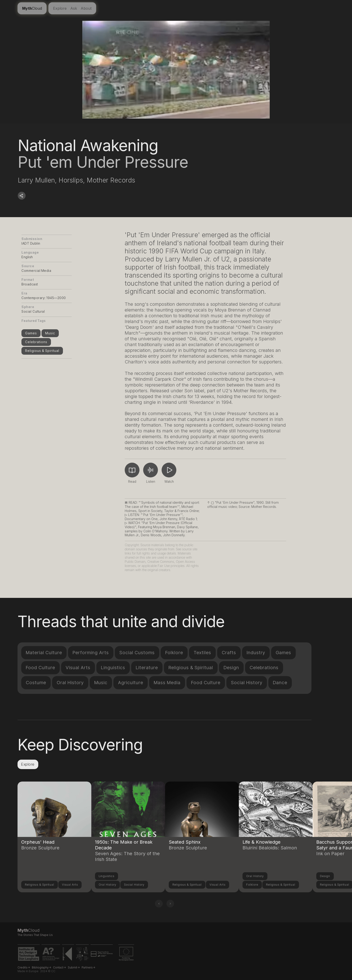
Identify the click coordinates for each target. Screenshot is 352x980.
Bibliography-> (41, 967)
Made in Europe (28, 971)
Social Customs (137, 653)
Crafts (229, 653)
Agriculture (131, 683)
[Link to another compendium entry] (54, 823)
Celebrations (36, 342)
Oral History (70, 683)
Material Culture (44, 653)
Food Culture (40, 668)
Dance (280, 683)
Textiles (202, 653)
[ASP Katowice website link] (68, 955)
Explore (60, 8)
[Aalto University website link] (51, 955)
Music (50, 333)
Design (231, 668)
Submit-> (74, 967)
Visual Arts (78, 668)
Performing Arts (91, 653)
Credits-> (24, 967)
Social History (247, 683)
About (86, 8)
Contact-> (59, 967)
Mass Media (167, 683)
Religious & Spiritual (42, 351)
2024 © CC (48, 971)
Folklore (174, 653)
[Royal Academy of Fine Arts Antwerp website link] (102, 955)
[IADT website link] (29, 955)
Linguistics (113, 668)
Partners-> (88, 967)
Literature (147, 668)
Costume (36, 683)
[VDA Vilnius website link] (82, 955)
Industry (256, 653)
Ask (74, 8)
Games (31, 333)
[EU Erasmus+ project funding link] (126, 955)
